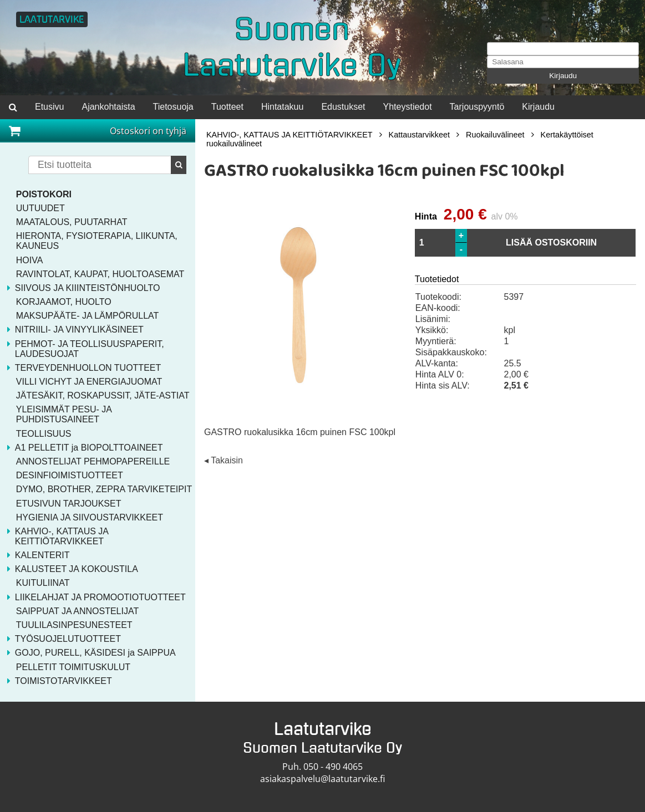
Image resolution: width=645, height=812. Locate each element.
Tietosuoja (173, 107)
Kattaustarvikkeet (419, 135)
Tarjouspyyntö (477, 107)
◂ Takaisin (224, 460)
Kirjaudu (563, 76)
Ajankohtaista (108, 107)
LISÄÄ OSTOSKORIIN (551, 242)
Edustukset (343, 107)
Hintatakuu (283, 107)
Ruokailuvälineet (495, 135)
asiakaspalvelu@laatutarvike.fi (322, 779)
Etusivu (49, 107)
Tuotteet (227, 107)
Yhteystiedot (408, 107)
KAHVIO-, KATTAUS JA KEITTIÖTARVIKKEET (290, 135)
